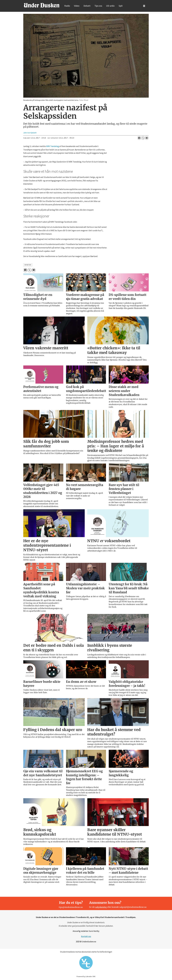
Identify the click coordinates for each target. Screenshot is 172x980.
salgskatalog (101, 907)
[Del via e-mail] (147, 138)
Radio (67, 6)
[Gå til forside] (42, 5)
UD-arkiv (110, 6)
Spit (121, 6)
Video (77, 6)
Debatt (87, 6)
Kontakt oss (86, 936)
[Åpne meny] (144, 6)
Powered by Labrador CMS (86, 976)
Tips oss (98, 6)
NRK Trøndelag (53, 146)
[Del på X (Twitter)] (143, 138)
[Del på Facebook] (139, 138)
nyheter (28, 265)
